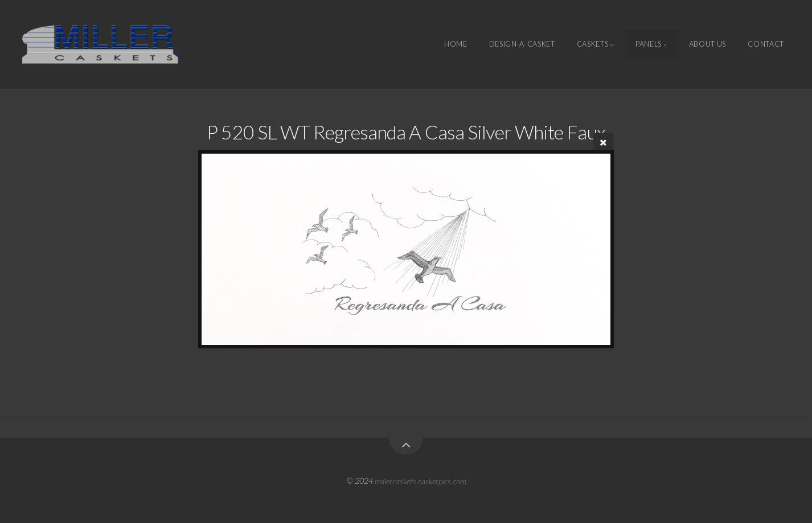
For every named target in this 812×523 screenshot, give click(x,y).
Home (456, 44)
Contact (766, 44)
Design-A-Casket (522, 44)
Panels (649, 44)
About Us (708, 44)
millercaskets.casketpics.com (421, 481)
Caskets (592, 44)
